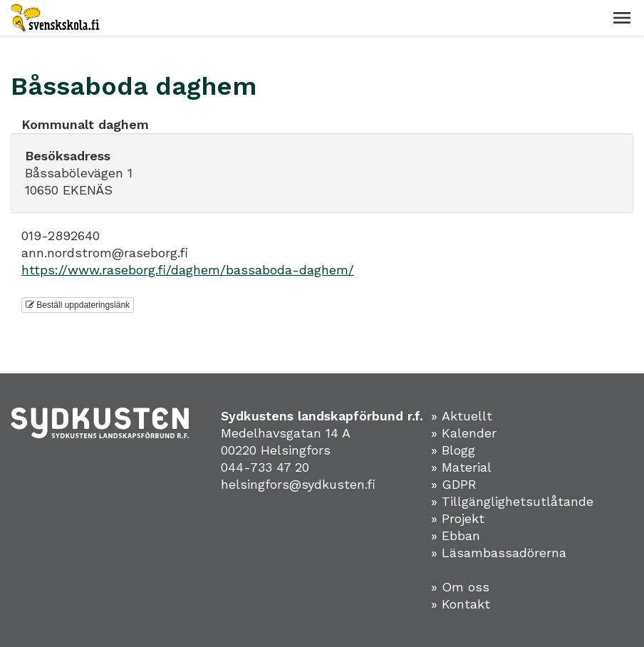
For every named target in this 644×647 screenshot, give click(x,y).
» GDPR (454, 484)
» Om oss (460, 587)
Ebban (461, 535)
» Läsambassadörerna (499, 553)
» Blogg (453, 450)
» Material (461, 467)
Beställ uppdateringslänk (78, 305)
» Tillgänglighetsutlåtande (512, 501)
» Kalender (464, 433)
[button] (622, 18)
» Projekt (458, 518)
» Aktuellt (462, 416)
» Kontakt (461, 604)
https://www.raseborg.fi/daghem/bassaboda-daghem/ (188, 270)
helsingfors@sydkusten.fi (298, 484)
